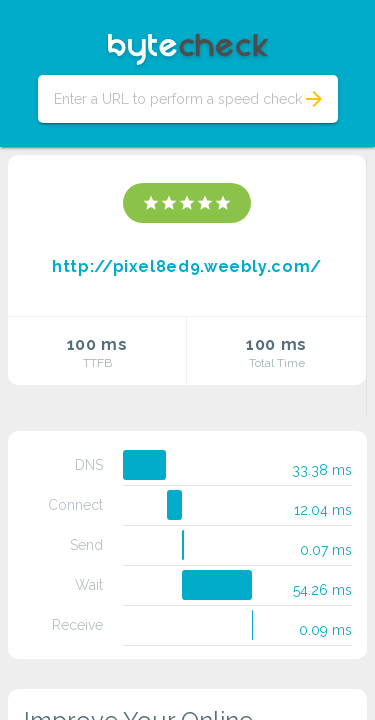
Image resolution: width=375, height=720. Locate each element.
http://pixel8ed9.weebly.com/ (187, 266)
